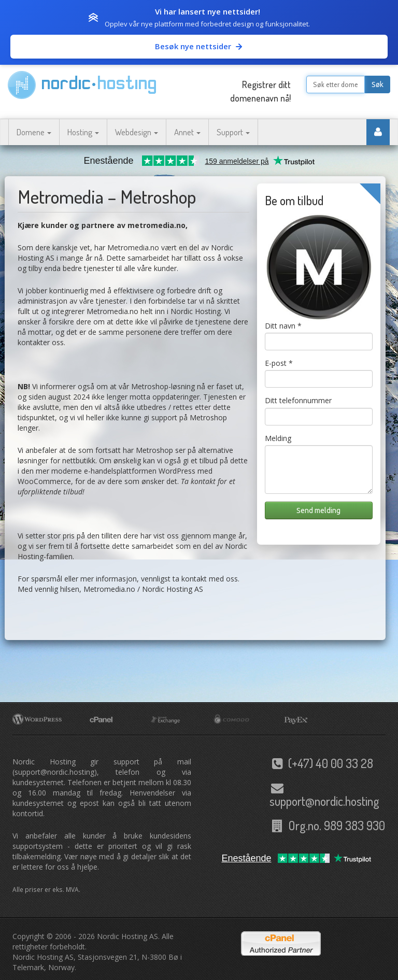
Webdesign (137, 132)
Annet (187, 132)
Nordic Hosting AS (127, 936)
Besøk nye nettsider (199, 46)
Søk (378, 84)
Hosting (83, 132)
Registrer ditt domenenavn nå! (260, 91)
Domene (34, 132)
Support (233, 132)
